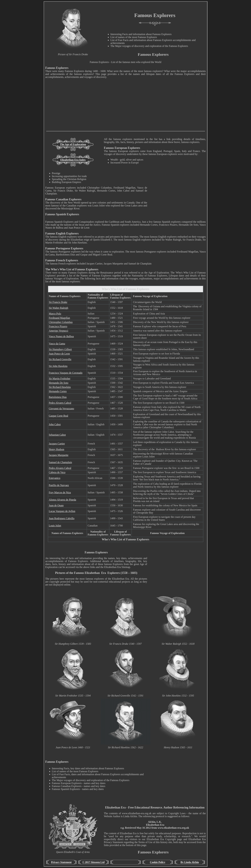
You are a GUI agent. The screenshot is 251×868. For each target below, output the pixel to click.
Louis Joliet (55, 526)
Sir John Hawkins (58, 366)
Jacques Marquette (59, 455)
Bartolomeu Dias (58, 397)
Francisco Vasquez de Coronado (66, 373)
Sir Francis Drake (58, 302)
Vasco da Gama (57, 344)
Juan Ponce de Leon (59, 354)
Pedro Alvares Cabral (60, 403)
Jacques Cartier (57, 444)
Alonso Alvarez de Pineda (62, 500)
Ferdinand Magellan (59, 318)
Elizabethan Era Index (73, 160)
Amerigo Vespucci (58, 331)
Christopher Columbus (61, 322)
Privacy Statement (61, 862)
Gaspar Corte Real (58, 416)
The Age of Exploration (73, 144)
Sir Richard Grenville (60, 359)
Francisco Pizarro (58, 326)
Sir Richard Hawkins (60, 387)
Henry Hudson (56, 449)
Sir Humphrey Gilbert (60, 349)
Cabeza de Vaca (57, 472)
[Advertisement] (126, 108)
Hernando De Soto (59, 383)
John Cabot (55, 424)
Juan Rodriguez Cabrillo (62, 518)
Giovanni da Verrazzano (61, 409)
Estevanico (55, 478)
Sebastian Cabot (57, 435)
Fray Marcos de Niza (60, 492)
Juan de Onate (56, 505)
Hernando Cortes (58, 391)
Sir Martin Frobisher (60, 378)
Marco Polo (55, 314)
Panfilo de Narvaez (59, 485)
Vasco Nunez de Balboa (61, 336)
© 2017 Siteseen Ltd (93, 862)
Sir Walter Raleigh (58, 308)
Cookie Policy (158, 862)
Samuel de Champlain (60, 462)
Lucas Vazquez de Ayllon (62, 511)
